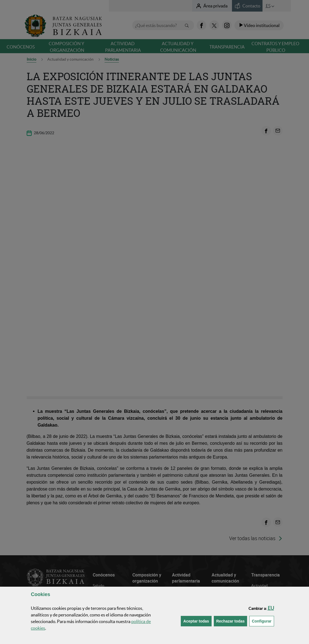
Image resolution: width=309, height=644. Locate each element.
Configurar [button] (263, 621)
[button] (271, 608)
